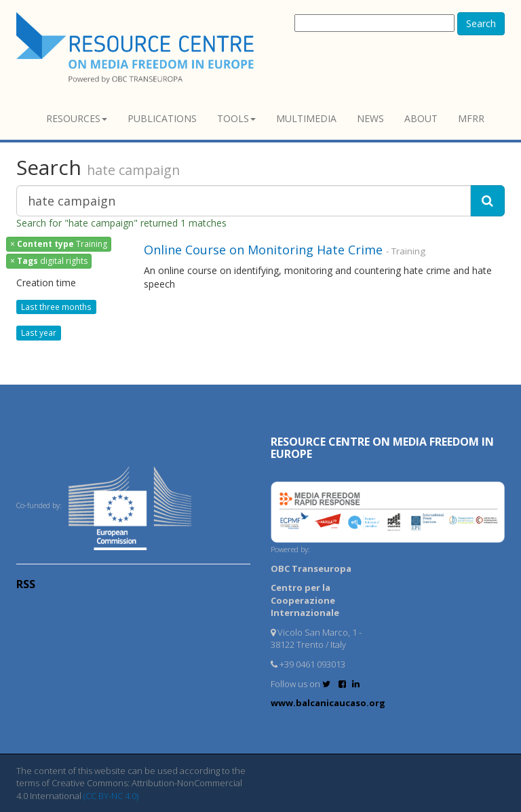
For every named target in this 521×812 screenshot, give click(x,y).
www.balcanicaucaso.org (328, 703)
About (421, 118)
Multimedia (306, 118)
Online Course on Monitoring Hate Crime (263, 250)
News (370, 118)
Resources (77, 118)
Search (481, 23)
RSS (26, 584)
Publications (162, 118)
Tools (236, 118)
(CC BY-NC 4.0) (111, 796)
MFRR (471, 118)
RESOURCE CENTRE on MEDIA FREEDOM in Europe (382, 448)
